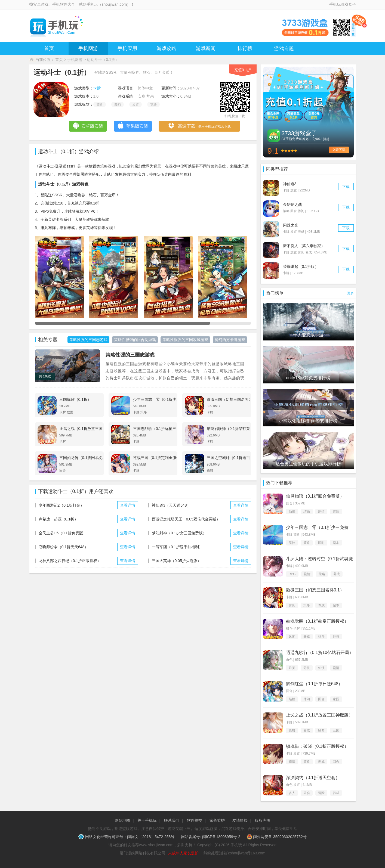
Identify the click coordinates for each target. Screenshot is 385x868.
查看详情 (128, 505)
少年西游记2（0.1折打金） (61, 505)
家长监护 (217, 820)
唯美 (292, 668)
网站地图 (122, 820)
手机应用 (127, 48)
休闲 (292, 605)
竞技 (292, 543)
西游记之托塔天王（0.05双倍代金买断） (186, 519)
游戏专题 (284, 48)
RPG (292, 574)
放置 (135, 105)
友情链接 (240, 820)
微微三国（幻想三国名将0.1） (315, 590)
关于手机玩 (147, 820)
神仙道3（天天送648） (171, 505)
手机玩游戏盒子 (343, 4)
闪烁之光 (291, 225)
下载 (346, 187)
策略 (100, 105)
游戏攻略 (167, 48)
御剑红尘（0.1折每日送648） (314, 684)
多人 (292, 793)
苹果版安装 (133, 125)
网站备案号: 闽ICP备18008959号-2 (211, 837)
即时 (321, 543)
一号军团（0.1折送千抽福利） (177, 547)
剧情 (321, 511)
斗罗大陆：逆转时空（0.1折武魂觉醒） (319, 559)
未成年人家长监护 (183, 853)
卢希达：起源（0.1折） (58, 519)
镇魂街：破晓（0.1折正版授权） (317, 746)
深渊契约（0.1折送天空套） (313, 778)
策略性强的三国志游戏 (130, 355)
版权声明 (263, 820)
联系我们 (172, 820)
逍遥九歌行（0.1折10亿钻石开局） (320, 652)
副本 (336, 543)
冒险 (336, 511)
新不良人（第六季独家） (304, 246)
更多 (350, 293)
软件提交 (195, 820)
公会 (307, 793)
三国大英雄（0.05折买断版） (176, 561)
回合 (321, 699)
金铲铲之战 (292, 204)
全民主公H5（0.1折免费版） (63, 533)
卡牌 (97, 88)
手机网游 (88, 48)
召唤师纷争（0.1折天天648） (64, 547)
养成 (337, 574)
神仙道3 (290, 184)
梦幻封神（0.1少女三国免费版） (179, 533)
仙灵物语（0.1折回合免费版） (315, 496)
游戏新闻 (206, 48)
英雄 (153, 105)
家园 (336, 699)
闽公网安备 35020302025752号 (277, 837)
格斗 (321, 637)
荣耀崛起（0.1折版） (301, 266)
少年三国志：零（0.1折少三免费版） (317, 528)
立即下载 (339, 150)
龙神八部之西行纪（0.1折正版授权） (70, 561)
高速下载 (199, 126)
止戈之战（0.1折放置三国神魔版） (319, 715)
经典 (336, 637)
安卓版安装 (88, 125)
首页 (49, 48)
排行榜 (245, 48)
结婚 (307, 511)
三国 (336, 730)
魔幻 (118, 105)
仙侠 (292, 511)
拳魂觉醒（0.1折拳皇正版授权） (317, 621)
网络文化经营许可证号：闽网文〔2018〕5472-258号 (127, 837)
